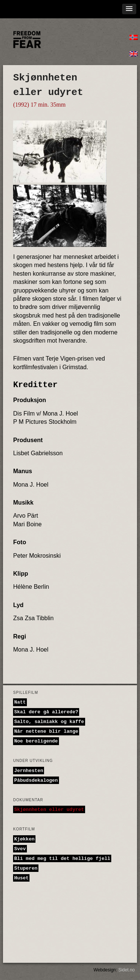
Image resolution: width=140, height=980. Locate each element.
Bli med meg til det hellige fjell (62, 858)
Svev (20, 849)
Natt (20, 702)
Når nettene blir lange (46, 731)
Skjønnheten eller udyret (49, 810)
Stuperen (26, 868)
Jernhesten (29, 770)
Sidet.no (127, 970)
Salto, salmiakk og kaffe (49, 722)
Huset (21, 878)
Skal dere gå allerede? (46, 712)
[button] (129, 9)
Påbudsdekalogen (36, 780)
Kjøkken (24, 839)
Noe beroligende (36, 741)
